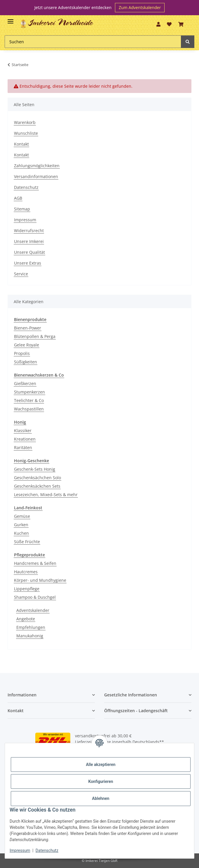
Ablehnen (101, 798)
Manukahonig (30, 636)
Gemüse (22, 516)
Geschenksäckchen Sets (37, 486)
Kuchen (21, 533)
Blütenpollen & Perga (35, 336)
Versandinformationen (36, 176)
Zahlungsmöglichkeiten (37, 166)
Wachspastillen (29, 409)
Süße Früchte (27, 542)
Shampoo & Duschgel (35, 597)
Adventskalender (33, 610)
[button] (158, 24)
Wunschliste (26, 133)
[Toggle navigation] (11, 19)
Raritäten (23, 447)
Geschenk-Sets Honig (35, 469)
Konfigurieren (101, 781)
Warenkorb (25, 122)
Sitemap (22, 209)
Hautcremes (26, 572)
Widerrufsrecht (29, 231)
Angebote (26, 619)
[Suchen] (93, 42)
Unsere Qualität (29, 252)
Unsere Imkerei (29, 241)
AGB (18, 198)
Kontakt (21, 144)
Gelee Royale (27, 345)
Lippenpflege (27, 589)
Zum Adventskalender (140, 7)
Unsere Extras (28, 263)
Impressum (25, 220)
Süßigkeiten (26, 362)
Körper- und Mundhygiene (40, 580)
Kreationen (25, 439)
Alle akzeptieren (101, 765)
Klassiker (23, 430)
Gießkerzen (25, 383)
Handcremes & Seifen (35, 563)
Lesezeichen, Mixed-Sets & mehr (46, 495)
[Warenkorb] (181, 24)
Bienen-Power (28, 328)
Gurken (21, 525)
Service (21, 274)
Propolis (22, 353)
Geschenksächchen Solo (37, 478)
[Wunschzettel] (169, 24)
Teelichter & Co (29, 400)
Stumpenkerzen (29, 392)
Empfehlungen (31, 627)
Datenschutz (26, 187)
